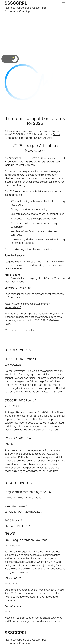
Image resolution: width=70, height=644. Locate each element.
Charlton (9, 526)
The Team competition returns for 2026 (35, 121)
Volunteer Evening (16, 506)
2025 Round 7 (13, 520)
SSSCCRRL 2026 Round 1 (20, 359)
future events (18, 350)
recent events (18, 482)
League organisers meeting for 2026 (28, 492)
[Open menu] (64, 2)
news (10, 533)
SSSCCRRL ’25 (14, 578)
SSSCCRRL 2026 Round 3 (20, 438)
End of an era (13, 606)
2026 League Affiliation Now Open (35, 148)
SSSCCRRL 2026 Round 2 (21, 400)
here (37, 294)
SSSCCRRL (16, 3)
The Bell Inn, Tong (14, 497)
